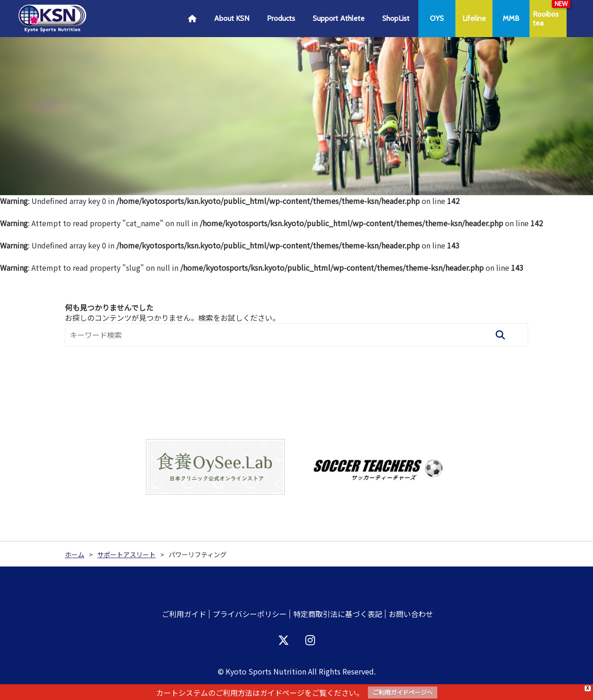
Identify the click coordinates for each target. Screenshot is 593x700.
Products (281, 18)
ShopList (396, 18)
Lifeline (474, 18)
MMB (511, 18)
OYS (437, 18)
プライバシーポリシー (250, 614)
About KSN (232, 18)
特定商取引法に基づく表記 (338, 614)
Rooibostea (546, 19)
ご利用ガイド (184, 614)
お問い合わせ (411, 614)
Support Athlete (339, 18)
